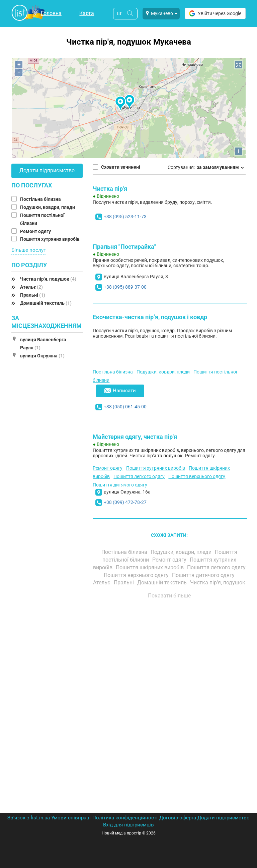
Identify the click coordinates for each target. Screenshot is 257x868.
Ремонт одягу (36, 231)
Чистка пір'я (110, 189)
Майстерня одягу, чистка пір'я (135, 437)
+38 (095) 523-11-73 (125, 217)
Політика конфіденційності (125, 818)
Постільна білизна (41, 199)
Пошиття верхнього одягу (197, 476)
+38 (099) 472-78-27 (125, 502)
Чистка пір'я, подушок (48, 279)
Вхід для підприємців (128, 825)
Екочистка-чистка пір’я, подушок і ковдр (150, 317)
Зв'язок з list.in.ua (29, 818)
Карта (87, 13)
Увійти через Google (215, 13)
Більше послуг (28, 250)
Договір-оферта (178, 818)
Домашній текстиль (46, 303)
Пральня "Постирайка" (124, 247)
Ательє (31, 287)
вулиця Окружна (42, 356)
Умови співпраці (71, 818)
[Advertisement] (169, 680)
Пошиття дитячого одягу (120, 485)
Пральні (33, 295)
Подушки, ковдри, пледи (48, 207)
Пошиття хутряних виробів (50, 239)
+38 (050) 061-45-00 (125, 407)
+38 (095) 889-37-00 (125, 287)
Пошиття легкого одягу (139, 476)
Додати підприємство (47, 170)
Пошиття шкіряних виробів (150, 567)
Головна (51, 13)
